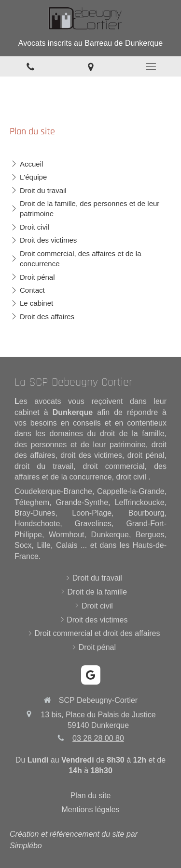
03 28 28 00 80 (98, 738)
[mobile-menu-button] (151, 66)
